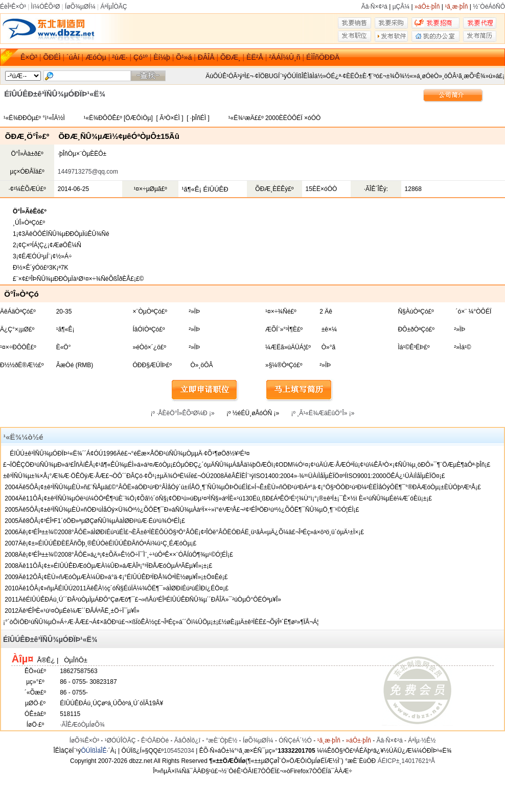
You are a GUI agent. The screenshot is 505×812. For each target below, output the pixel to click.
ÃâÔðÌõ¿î (187, 741)
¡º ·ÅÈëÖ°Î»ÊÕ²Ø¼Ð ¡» (183, 413)
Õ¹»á (184, 57)
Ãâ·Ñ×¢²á (374, 7)
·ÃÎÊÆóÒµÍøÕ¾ (82, 725)
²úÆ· (120, 57)
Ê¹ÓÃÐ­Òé (155, 741)
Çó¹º (141, 57)
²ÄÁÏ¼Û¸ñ (284, 57)
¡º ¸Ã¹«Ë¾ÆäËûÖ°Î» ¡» (323, 413)
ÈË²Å (255, 57)
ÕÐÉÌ (52, 57)
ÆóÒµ (96, 57)
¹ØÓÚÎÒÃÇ (120, 741)
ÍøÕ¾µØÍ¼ (80, 7)
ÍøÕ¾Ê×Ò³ (84, 741)
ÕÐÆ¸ (231, 57)
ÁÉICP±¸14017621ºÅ (406, 761)
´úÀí (73, 57)
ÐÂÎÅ (206, 57)
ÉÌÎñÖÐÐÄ (323, 57)
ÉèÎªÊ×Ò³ (13, 7)
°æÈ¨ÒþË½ (222, 741)
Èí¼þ (162, 57)
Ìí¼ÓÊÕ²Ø (46, 7)
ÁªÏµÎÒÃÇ (113, 7)
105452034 (179, 751)
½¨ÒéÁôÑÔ (489, 7)
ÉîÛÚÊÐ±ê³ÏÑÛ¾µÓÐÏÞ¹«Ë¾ (50, 639)
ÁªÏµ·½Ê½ (422, 741)
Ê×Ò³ (29, 57)
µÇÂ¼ (401, 7)
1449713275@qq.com (88, 172)
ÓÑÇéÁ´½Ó (295, 741)
